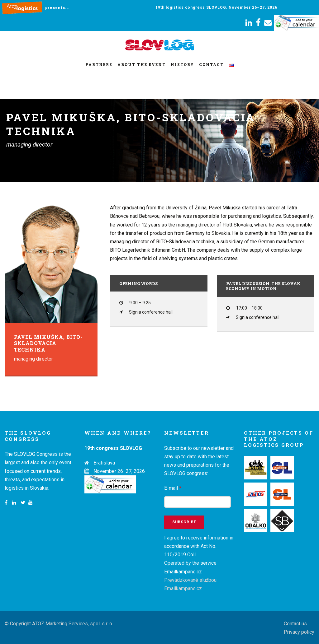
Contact (211, 64)
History (182, 64)
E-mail (173, 488)
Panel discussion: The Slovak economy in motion (263, 286)
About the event (142, 64)
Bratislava (104, 463)
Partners (99, 64)
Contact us (295, 624)
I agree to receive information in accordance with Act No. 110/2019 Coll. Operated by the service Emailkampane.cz (199, 563)
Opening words (138, 283)
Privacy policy (299, 632)
